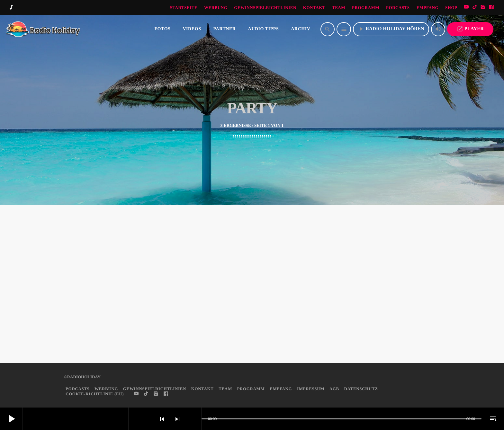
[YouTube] (466, 8)
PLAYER (470, 29)
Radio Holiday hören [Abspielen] (391, 29)
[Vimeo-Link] (43, 29)
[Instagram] (483, 8)
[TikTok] (475, 8)
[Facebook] (491, 8)
